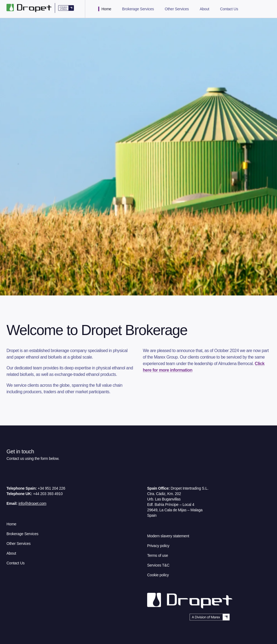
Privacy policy (158, 546)
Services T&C (158, 565)
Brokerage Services (22, 534)
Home (11, 524)
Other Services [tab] (177, 9)
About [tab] (204, 9)
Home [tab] (106, 9)
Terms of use (158, 555)
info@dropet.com (32, 503)
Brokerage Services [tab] (138, 9)
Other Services (19, 544)
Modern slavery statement (168, 536)
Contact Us (16, 563)
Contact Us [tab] (229, 9)
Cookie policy (158, 575)
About (11, 553)
